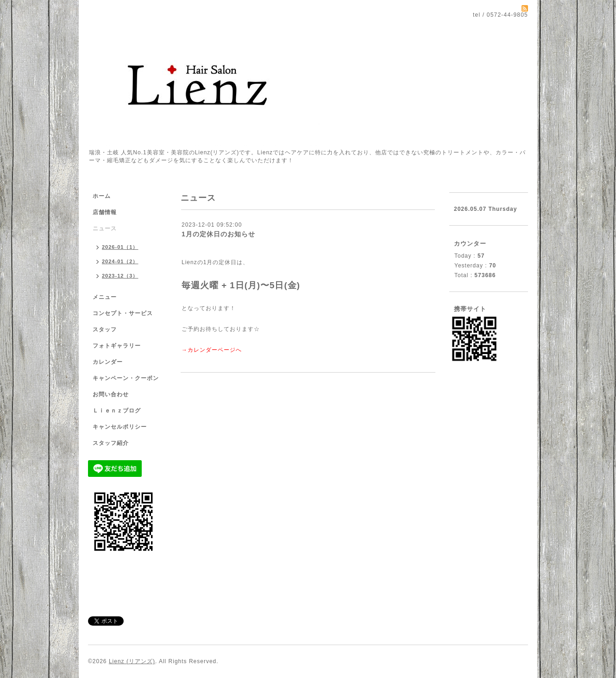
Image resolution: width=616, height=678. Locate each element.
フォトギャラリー (117, 346)
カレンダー (108, 362)
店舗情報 (105, 212)
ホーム (102, 196)
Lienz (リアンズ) (132, 661)
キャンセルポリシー (120, 427)
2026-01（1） (120, 247)
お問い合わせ (111, 394)
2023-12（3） (120, 276)
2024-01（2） (120, 261)
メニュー (105, 297)
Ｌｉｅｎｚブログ (117, 411)
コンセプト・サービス (123, 313)
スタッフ (105, 329)
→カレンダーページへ (212, 350)
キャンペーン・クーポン (126, 378)
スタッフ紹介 (111, 443)
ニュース (105, 228)
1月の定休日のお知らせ (218, 234)
